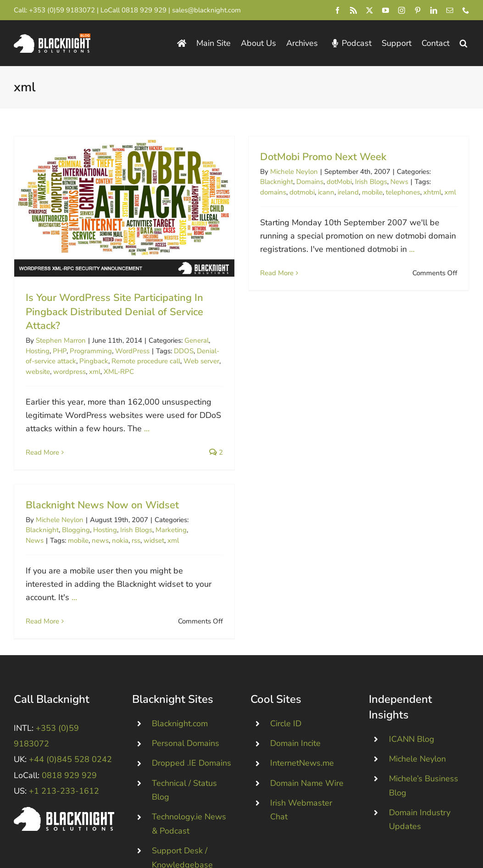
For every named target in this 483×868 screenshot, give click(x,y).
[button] (464, 43)
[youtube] (386, 10)
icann (323, 192)
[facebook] (337, 10)
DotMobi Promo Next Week (320, 157)
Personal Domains (186, 701)
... (147, 428)
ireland (345, 192)
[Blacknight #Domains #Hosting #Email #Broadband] (64, 768)
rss (148, 527)
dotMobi (336, 182)
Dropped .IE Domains (192, 720)
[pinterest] (418, 10)
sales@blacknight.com (206, 10)
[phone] (466, 10)
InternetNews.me (302, 720)
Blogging (88, 517)
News (397, 182)
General (197, 340)
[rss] (353, 10)
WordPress (132, 351)
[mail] (450, 10)
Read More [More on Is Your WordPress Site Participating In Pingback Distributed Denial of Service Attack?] (42, 452)
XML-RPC (119, 372)
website (38, 372)
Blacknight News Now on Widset (115, 492)
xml (95, 372)
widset (166, 527)
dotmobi (299, 192)
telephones (400, 192)
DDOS (184, 351)
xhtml (430, 192)
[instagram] (402, 10)
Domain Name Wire (307, 740)
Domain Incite (295, 701)
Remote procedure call (146, 361)
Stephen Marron (61, 340)
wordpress (69, 372)
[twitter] (369, 10)
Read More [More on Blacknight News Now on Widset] (55, 607)
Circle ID (286, 681)
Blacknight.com (180, 681)
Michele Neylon (291, 172)
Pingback (94, 361)
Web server (201, 361)
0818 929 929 (144, 10)
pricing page (339, 853)
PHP (60, 351)
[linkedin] (434, 10)
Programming (91, 351)
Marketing (183, 517)
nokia (133, 527)
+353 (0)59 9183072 (62, 10)
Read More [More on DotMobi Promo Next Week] (274, 273)
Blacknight (274, 182)
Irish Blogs (368, 182)
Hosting (38, 351)
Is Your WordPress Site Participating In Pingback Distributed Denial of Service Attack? (114, 312)
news (113, 527)
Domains (307, 182)
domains (270, 192)
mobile (369, 192)
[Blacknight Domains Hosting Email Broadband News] (52, 38)
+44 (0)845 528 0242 (70, 717)
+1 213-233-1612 (64, 748)
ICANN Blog (412, 696)
